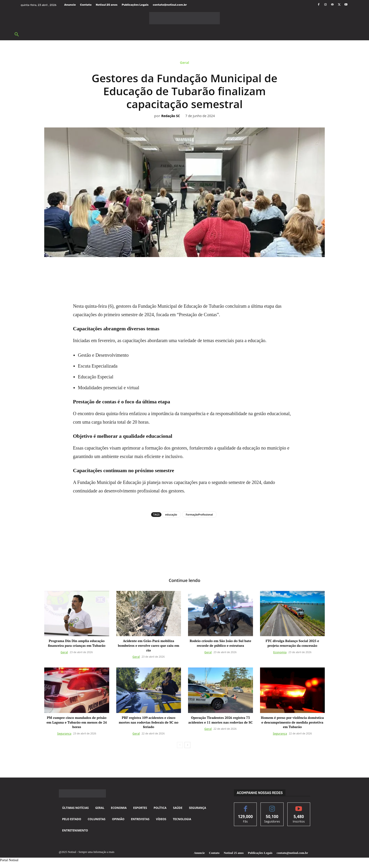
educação (171, 514)
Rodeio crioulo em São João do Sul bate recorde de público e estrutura (220, 644)
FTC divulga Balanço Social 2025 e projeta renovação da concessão (292, 644)
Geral (185, 64)
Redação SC (170, 116)
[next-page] (187, 745)
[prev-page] (180, 745)
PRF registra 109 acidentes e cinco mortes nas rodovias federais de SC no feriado (149, 723)
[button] (17, 35)
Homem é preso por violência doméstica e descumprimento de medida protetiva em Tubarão (292, 723)
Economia (280, 653)
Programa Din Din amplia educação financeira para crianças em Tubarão (77, 644)
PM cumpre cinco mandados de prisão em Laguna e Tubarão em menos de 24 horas (77, 723)
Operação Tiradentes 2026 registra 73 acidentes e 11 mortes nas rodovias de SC (220, 720)
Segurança (64, 734)
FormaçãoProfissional (199, 514)
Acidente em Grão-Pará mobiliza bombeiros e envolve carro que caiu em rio (148, 646)
